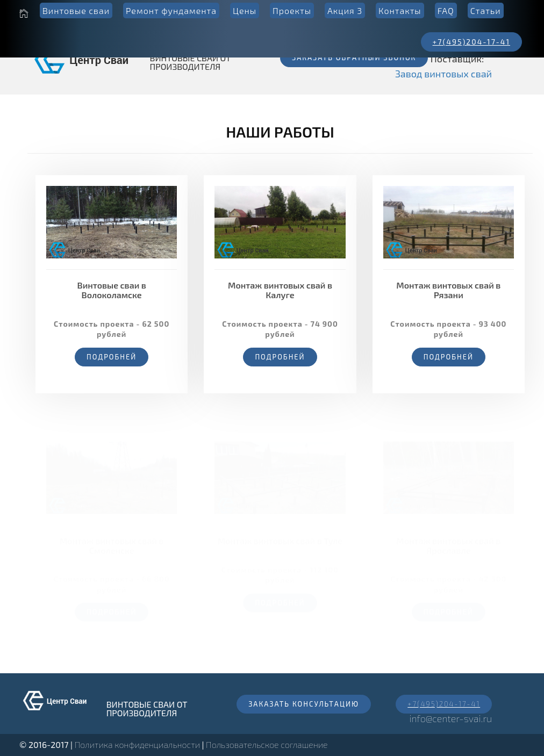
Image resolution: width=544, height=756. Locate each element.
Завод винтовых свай (443, 74)
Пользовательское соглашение (267, 744)
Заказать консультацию (304, 704)
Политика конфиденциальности (137, 744)
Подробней (112, 357)
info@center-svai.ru (450, 718)
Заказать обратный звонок (354, 57)
